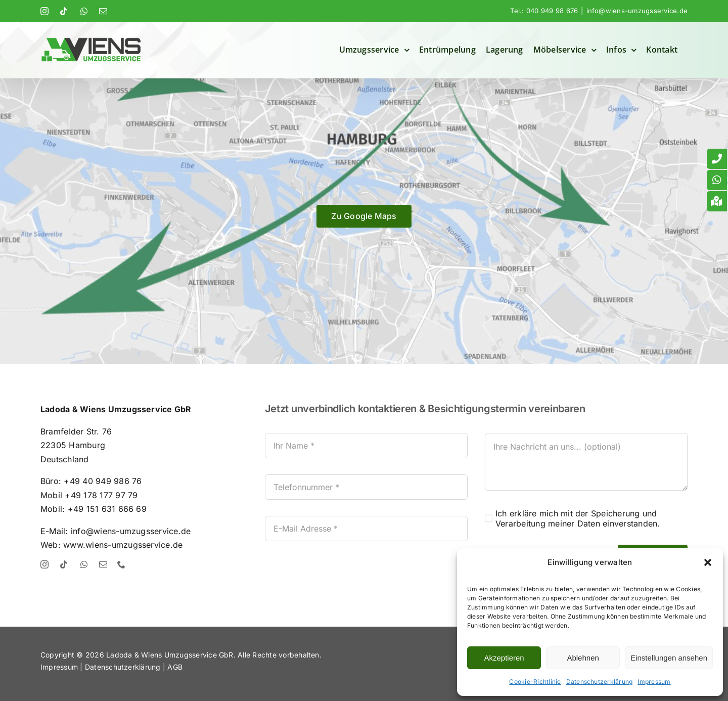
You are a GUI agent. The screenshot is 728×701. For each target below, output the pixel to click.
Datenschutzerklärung (600, 682)
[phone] (121, 564)
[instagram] (44, 564)
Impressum (654, 682)
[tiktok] (64, 564)
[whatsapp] (84, 564)
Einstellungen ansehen (669, 658)
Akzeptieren (504, 658)
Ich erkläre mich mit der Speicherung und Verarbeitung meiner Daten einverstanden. (578, 518)
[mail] (103, 564)
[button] (708, 562)
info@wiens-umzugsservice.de (637, 11)
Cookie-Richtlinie (535, 682)
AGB (175, 667)
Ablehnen (583, 658)
